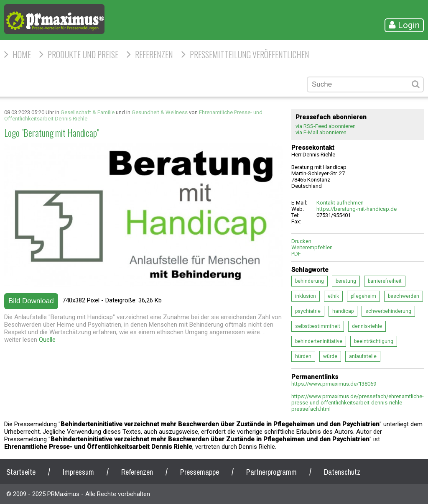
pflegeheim (363, 296)
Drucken (301, 241)
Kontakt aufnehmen (340, 203)
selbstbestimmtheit (318, 326)
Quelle (47, 340)
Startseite (21, 472)
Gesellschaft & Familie (88, 112)
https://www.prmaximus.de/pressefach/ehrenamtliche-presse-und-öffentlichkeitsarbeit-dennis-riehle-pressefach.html (358, 403)
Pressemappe (200, 472)
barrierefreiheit (385, 281)
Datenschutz (342, 472)
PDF (296, 254)
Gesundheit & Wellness (160, 112)
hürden (303, 356)
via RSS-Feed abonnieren (326, 126)
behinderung (310, 281)
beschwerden (404, 296)
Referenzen (154, 54)
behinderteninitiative (319, 341)
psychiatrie (308, 311)
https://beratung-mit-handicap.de (357, 209)
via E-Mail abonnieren (321, 132)
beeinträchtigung (374, 341)
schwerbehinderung (388, 311)
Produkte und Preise (83, 54)
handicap (343, 311)
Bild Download (31, 301)
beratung (346, 281)
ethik (333, 296)
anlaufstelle (363, 356)
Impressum (78, 472)
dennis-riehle (367, 326)
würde (330, 356)
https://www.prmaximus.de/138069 (334, 384)
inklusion (306, 296)
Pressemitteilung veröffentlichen (250, 54)
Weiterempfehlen (312, 247)
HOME (22, 54)
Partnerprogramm (271, 472)
